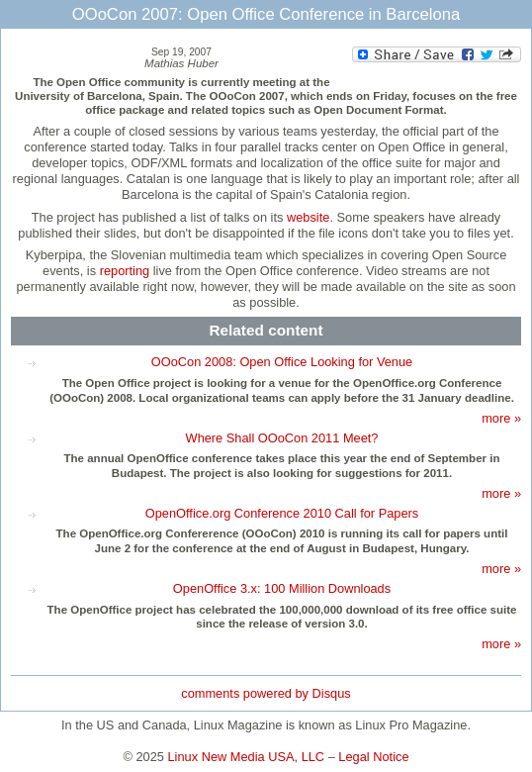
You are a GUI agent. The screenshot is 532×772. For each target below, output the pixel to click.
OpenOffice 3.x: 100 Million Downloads (282, 588)
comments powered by (266, 693)
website (308, 217)
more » (501, 418)
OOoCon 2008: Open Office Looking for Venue (282, 362)
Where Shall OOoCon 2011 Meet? (282, 438)
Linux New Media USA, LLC (247, 757)
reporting (125, 271)
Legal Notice (373, 757)
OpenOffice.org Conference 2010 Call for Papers (282, 513)
